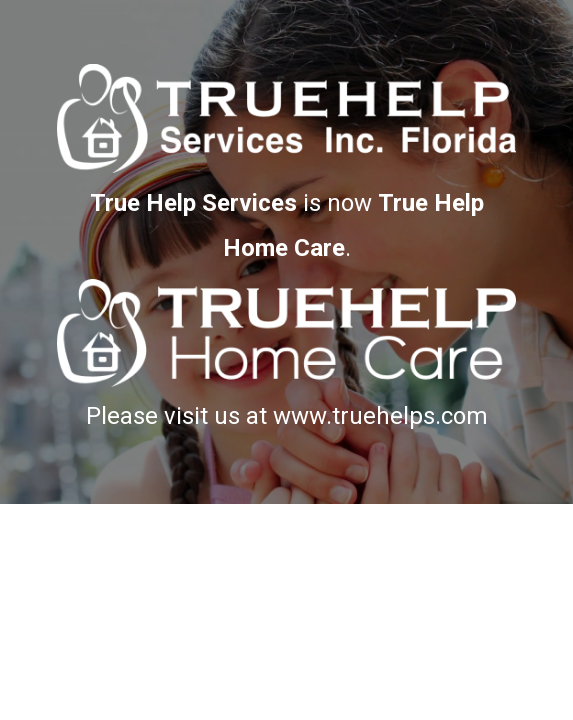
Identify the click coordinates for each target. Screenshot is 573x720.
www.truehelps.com (380, 416)
